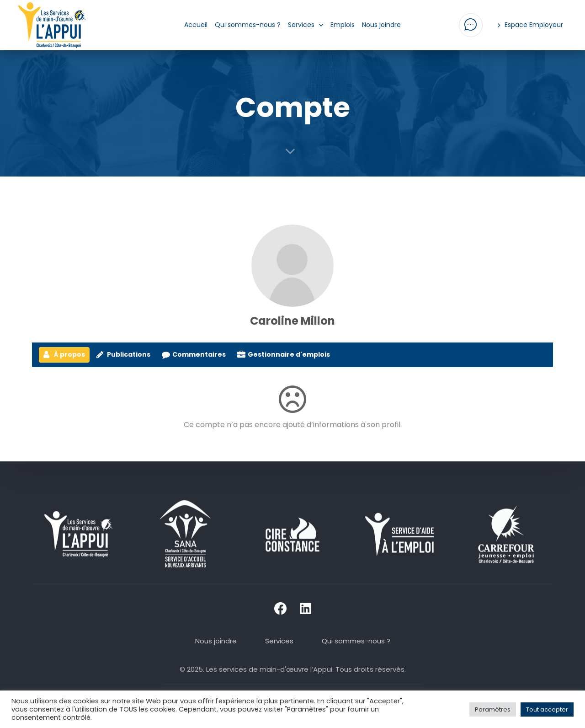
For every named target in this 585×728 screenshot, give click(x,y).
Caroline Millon (292, 321)
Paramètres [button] (493, 709)
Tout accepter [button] (547, 709)
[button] (471, 25)
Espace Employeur (531, 25)
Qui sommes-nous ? (248, 25)
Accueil (196, 25)
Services (306, 25)
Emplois (343, 25)
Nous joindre (381, 25)
